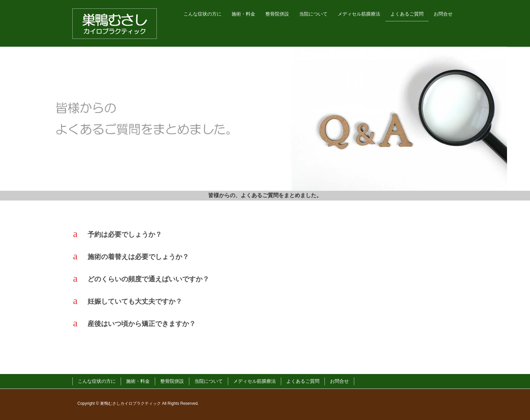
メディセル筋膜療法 (255, 381)
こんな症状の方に (97, 381)
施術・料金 (138, 381)
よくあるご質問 (303, 381)
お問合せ (339, 381)
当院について (209, 381)
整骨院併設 (172, 381)
